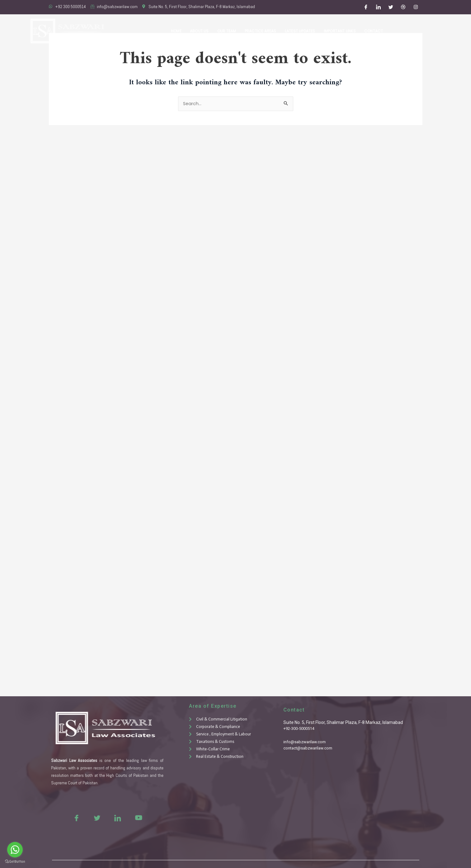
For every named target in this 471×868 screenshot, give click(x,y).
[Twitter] (391, 7)
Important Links (341, 31)
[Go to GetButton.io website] (15, 862)
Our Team (231, 31)
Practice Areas (264, 31)
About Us (205, 31)
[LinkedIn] (378, 7)
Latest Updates (303, 31)
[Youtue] (121, 818)
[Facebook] (366, 7)
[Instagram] (416, 7)
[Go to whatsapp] (15, 850)
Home (183, 31)
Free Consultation (424, 31)
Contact (374, 31)
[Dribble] (403, 7)
